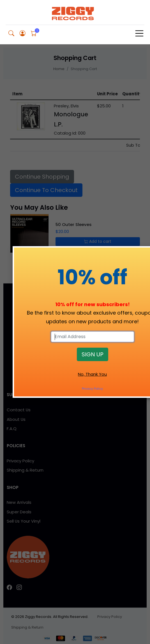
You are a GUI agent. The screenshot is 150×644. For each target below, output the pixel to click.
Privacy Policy (92, 389)
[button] (11, 34)
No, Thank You (92, 374)
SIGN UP (93, 354)
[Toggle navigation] (139, 33)
